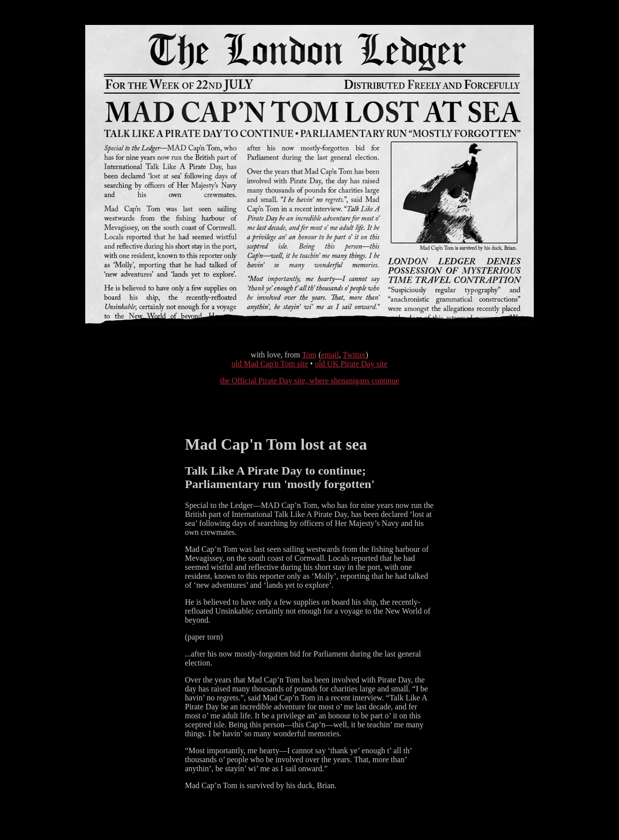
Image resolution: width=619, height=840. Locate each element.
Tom (309, 355)
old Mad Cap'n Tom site (270, 364)
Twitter (354, 355)
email (330, 355)
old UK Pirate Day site (351, 364)
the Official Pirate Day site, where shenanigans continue (309, 381)
